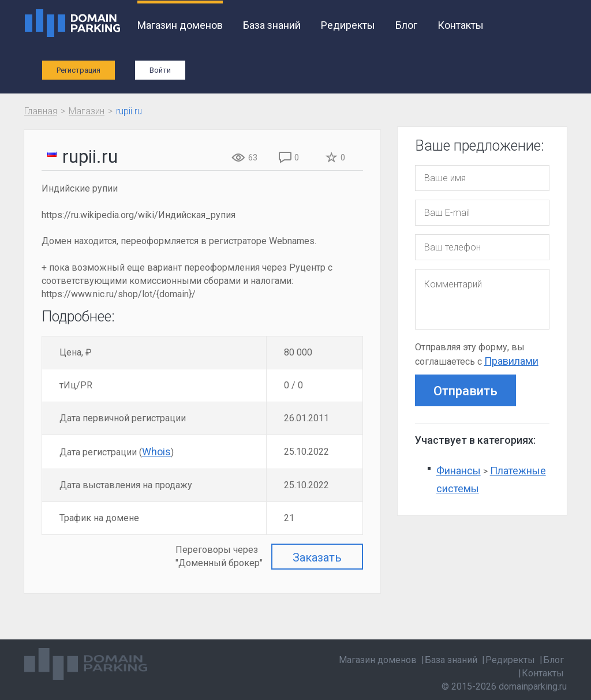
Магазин (87, 111)
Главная (41, 111)
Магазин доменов (180, 25)
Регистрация (78, 70)
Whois (156, 452)
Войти (160, 70)
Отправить (465, 391)
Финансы (459, 471)
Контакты (461, 25)
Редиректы (348, 25)
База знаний (272, 25)
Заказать (317, 557)
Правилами (511, 361)
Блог (406, 25)
